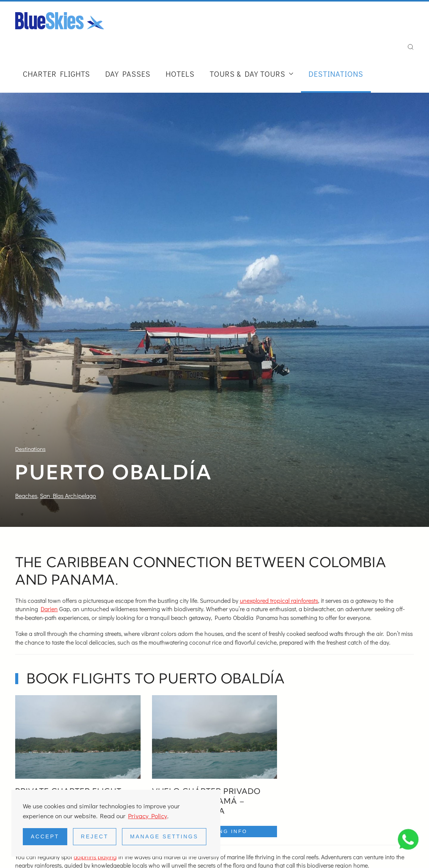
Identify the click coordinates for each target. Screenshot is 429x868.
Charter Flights (56, 74)
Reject (95, 836)
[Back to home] (60, 21)
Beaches (26, 496)
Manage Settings (164, 836)
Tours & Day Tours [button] (252, 74)
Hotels (180, 74)
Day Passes (128, 74)
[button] (411, 47)
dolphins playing (95, 857)
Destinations (336, 74)
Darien (49, 609)
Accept (45, 836)
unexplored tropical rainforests (279, 600)
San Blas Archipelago (68, 496)
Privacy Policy (148, 816)
